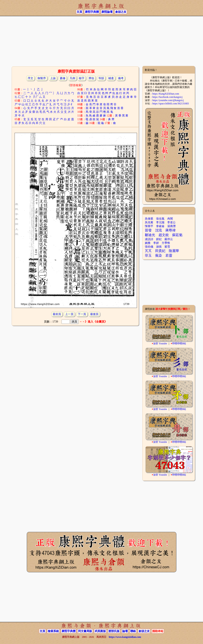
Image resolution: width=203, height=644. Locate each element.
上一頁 (69, 314)
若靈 (169, 255)
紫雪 (167, 247)
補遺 (111, 78)
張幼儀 (149, 247)
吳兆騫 (149, 222)
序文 (30, 78)
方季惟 (166, 243)
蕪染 (159, 255)
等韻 (101, 78)
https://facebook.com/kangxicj (167, 97)
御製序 (42, 78)
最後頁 (94, 314)
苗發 (148, 230)
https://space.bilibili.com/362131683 (171, 103)
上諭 (53, 78)
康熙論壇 (107, 12)
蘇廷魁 (177, 235)
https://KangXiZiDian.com (166, 94)
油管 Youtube (160, 343)
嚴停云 (169, 239)
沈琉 (159, 230)
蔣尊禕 (171, 230)
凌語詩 (149, 239)
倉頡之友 (121, 12)
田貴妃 (160, 251)
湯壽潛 (171, 226)
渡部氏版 (114, 631)
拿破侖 (160, 226)
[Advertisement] (101, 41)
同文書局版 (85, 631)
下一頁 (82, 314)
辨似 (91, 78)
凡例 (72, 78)
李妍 (156, 243)
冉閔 (170, 219)
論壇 (125, 631)
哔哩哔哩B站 (179, 343)
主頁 (79, 12)
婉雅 (148, 243)
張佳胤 (160, 219)
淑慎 (159, 247)
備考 (121, 78)
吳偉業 (149, 219)
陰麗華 (174, 251)
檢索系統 (53, 631)
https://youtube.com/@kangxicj (168, 100)
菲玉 (148, 255)
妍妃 (159, 239)
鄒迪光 (150, 235)
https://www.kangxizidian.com (125, 637)
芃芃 (148, 251)
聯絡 (133, 631)
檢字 (82, 78)
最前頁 (57, 314)
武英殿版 (100, 631)
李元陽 (160, 222)
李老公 (171, 222)
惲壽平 (149, 226)
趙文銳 (164, 235)
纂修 (63, 78)
